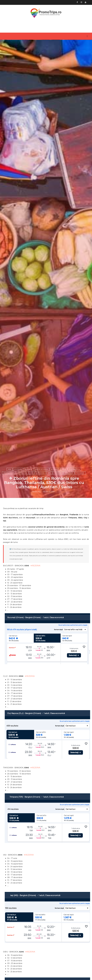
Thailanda (69, 601)
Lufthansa (40, 601)
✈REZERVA (35, 695)
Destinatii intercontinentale (15, 601)
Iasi (32, 601)
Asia (10, 597)
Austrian (18, 597)
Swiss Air (58, 601)
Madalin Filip (36, 621)
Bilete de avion (42, 597)
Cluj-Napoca (74, 597)
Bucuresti (55, 597)
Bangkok (28, 597)
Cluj (64, 597)
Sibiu (49, 601)
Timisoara (80, 601)
